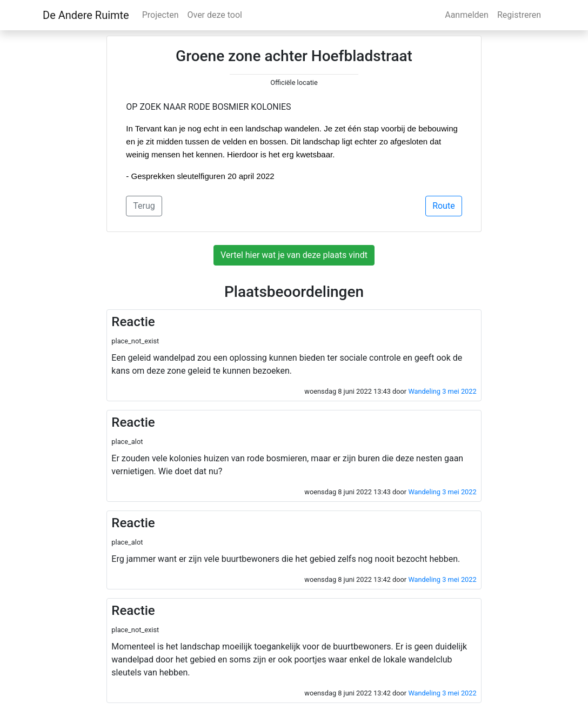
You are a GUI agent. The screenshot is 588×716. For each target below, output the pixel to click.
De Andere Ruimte (86, 15)
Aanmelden (467, 15)
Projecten (161, 15)
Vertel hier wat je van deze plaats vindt (294, 255)
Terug (144, 206)
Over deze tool (215, 15)
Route (444, 206)
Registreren (519, 15)
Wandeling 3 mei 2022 (442, 391)
